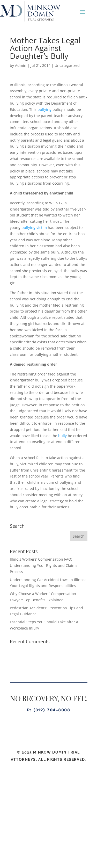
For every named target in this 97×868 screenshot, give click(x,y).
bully (62, 436)
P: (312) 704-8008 (49, 710)
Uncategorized (67, 65)
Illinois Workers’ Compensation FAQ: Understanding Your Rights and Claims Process (44, 565)
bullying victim (34, 227)
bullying (44, 109)
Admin (21, 65)
